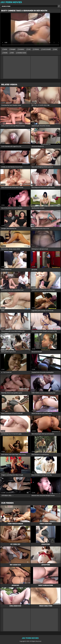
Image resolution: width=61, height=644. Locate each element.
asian (5, 49)
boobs (6, 53)
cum (29, 49)
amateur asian (22, 53)
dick (13, 53)
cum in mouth (47, 49)
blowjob (13, 49)
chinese (37, 49)
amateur (22, 49)
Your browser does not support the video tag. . (30, 30)
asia (56, 49)
